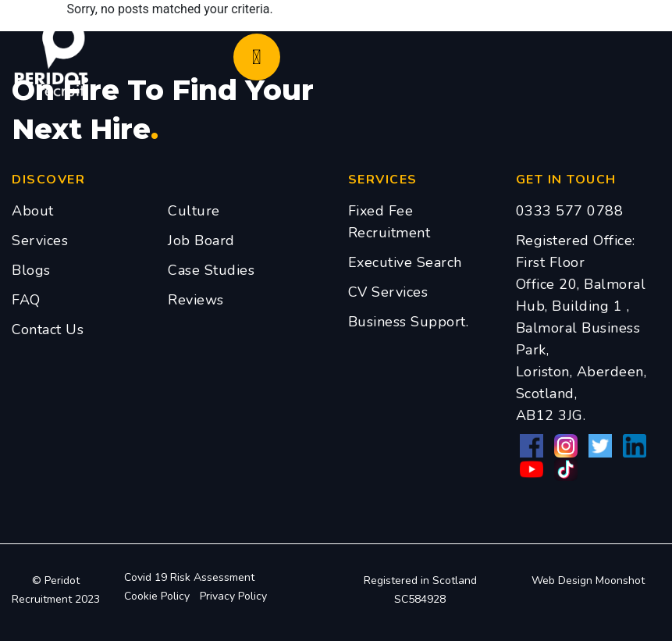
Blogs (31, 270)
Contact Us (48, 329)
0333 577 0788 (570, 211)
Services (40, 240)
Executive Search (405, 262)
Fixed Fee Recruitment (389, 222)
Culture (194, 211)
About (33, 211)
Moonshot (620, 580)
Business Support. (409, 322)
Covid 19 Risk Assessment (189, 577)
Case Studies (211, 270)
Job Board (201, 240)
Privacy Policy (233, 596)
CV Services (388, 292)
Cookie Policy (157, 596)
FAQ (26, 300)
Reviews (196, 300)
